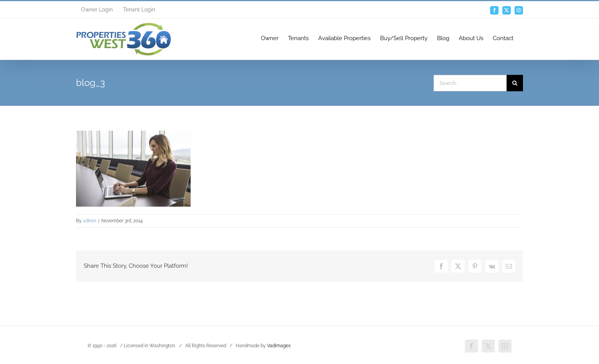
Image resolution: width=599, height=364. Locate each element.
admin (90, 221)
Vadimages (279, 346)
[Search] (515, 83)
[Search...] (470, 83)
